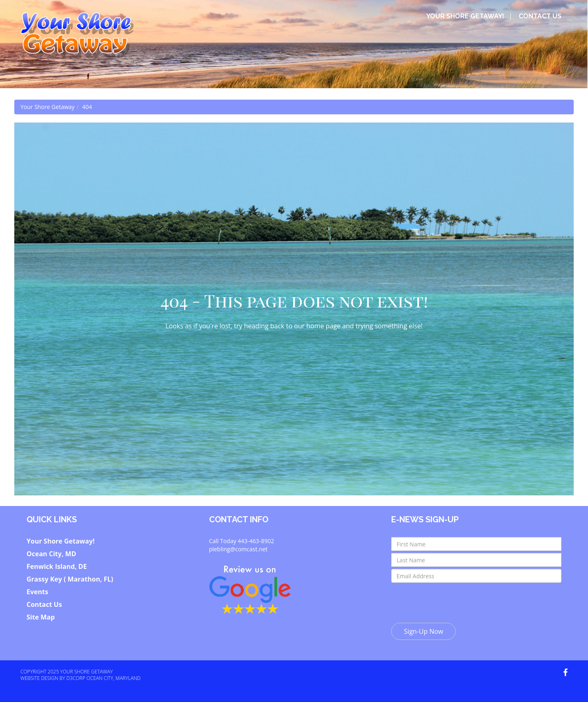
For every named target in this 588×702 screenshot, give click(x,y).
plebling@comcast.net (238, 549)
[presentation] (453, 601)
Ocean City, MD (51, 554)
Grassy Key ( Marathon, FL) (70, 579)
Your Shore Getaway (48, 107)
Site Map (41, 617)
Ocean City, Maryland (114, 678)
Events (37, 592)
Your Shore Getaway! (465, 16)
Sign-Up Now (423, 631)
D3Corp (76, 678)
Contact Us (540, 16)
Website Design (39, 678)
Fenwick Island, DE (57, 566)
